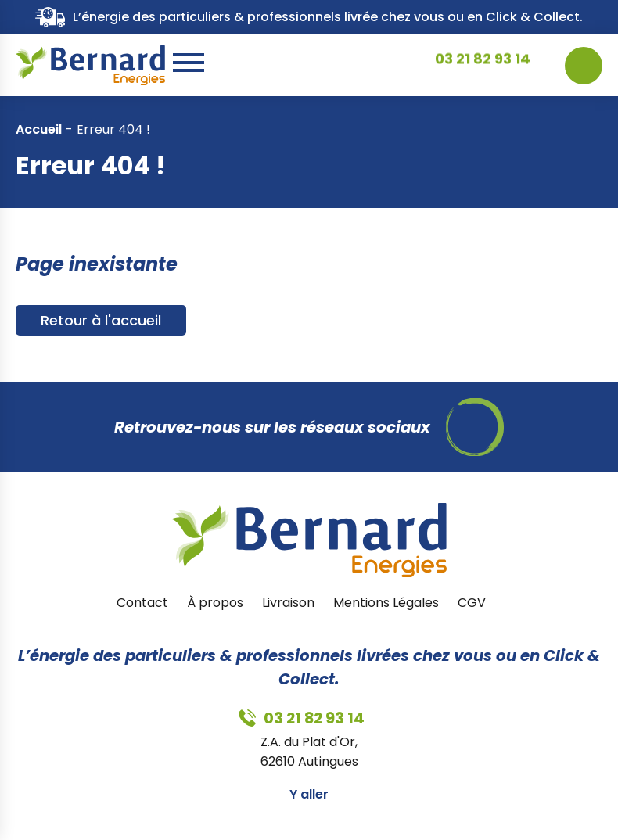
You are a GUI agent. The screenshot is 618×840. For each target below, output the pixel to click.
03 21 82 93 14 (483, 65)
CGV (472, 603)
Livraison (288, 603)
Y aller (309, 794)
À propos (215, 603)
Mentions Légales (386, 603)
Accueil (39, 129)
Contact (142, 603)
